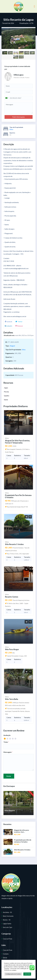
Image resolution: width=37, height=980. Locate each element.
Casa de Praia (8, 950)
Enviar (9, 776)
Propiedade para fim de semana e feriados (18, 496)
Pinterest (19, 326)
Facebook (8, 322)
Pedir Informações (19, 117)
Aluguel (12, 346)
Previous (4, 44)
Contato (6, 954)
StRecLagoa (18, 75)
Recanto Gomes (11, 597)
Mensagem (8, 752)
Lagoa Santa (7, 923)
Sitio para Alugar (12, 649)
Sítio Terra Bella (11, 699)
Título (6, 742)
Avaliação (7, 735)
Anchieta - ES (7, 912)
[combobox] (7, 98)
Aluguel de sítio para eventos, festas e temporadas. (17, 442)
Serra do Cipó (8, 927)
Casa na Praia (7, 938)
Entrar (5, 957)
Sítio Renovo (10, 810)
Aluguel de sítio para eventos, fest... (21, 831)
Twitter (19, 322)
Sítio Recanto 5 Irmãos (14, 544)
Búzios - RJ (7, 919)
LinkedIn (8, 326)
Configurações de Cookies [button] (13, 974)
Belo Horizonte (8, 916)
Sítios (11, 129)
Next (33, 44)
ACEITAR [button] (27, 974)
